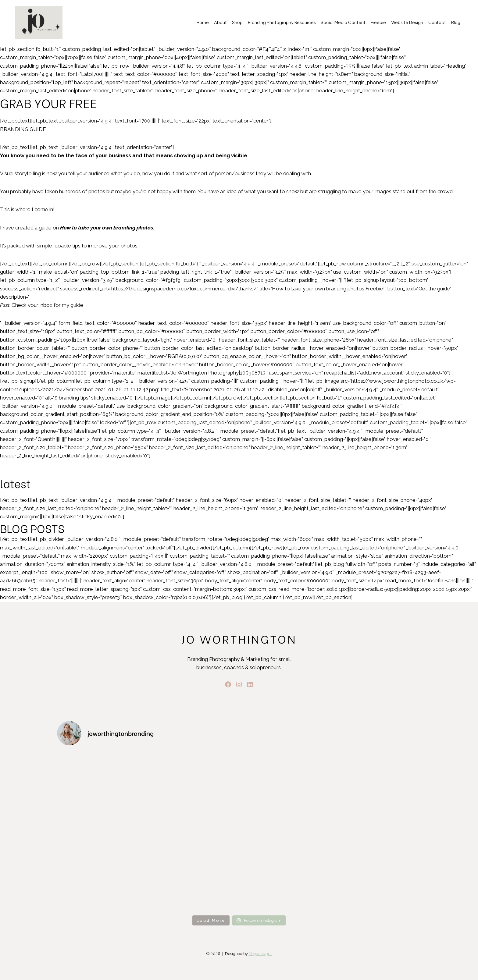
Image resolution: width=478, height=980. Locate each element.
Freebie (378, 23)
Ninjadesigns (260, 954)
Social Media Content (343, 23)
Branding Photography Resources (282, 23)
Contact (437, 23)
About (220, 23)
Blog (456, 23)
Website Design (407, 23)
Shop (237, 23)
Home (203, 23)
